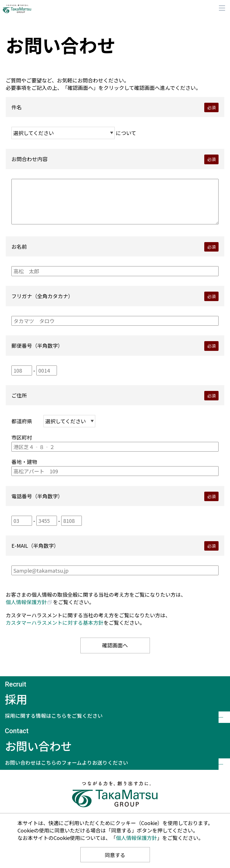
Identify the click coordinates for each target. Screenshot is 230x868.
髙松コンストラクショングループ (24, 9)
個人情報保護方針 (26, 602)
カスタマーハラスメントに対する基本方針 (55, 622)
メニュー (222, 8)
